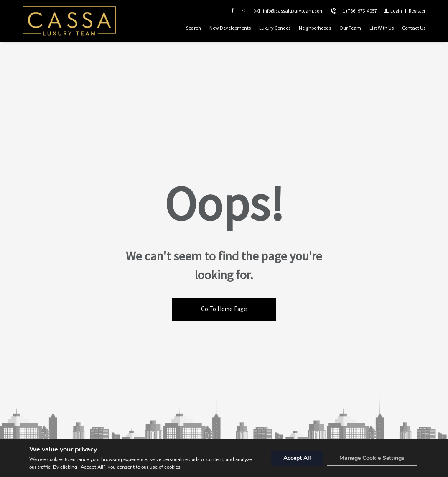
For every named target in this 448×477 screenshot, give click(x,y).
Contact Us (414, 28)
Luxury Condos (275, 28)
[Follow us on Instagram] (243, 11)
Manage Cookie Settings (372, 458)
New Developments (230, 28)
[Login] (393, 11)
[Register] (417, 11)
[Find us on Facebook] (232, 11)
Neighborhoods (315, 28)
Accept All (297, 458)
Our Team (350, 28)
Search (193, 28)
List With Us (382, 28)
